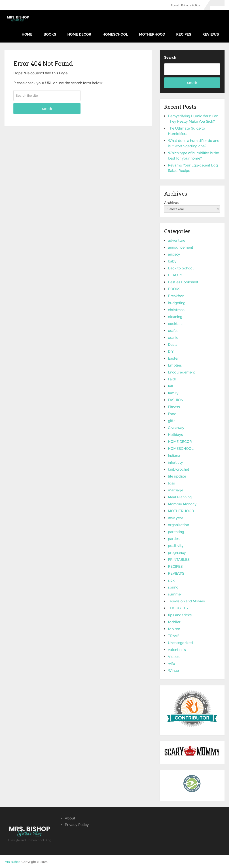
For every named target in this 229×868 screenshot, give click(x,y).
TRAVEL (175, 636)
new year (176, 518)
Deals (173, 344)
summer (175, 594)
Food (172, 414)
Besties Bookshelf (183, 282)
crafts (173, 331)
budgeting (177, 303)
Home (27, 34)
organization (178, 525)
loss (171, 483)
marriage (176, 490)
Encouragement (181, 372)
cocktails (176, 324)
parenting (176, 532)
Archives (171, 203)
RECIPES (184, 34)
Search (47, 109)
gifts (172, 421)
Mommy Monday (182, 504)
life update (177, 476)
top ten (174, 629)
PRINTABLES (179, 560)
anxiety (174, 254)
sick (171, 580)
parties (174, 539)
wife (171, 664)
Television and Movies (186, 601)
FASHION (176, 400)
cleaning (175, 317)
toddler (174, 622)
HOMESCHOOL (115, 34)
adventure (177, 240)
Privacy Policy (191, 5)
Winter (174, 671)
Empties (175, 365)
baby (172, 261)
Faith (172, 379)
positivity (176, 546)
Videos (174, 657)
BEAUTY (175, 275)
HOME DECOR (79, 34)
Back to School (181, 268)
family (173, 393)
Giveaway (176, 428)
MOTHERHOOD (152, 34)
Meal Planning (180, 497)
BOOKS (50, 34)
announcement (181, 247)
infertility (175, 462)
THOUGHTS (178, 608)
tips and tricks (180, 615)
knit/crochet (179, 469)
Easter (173, 358)
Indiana (174, 455)
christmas (176, 310)
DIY (171, 351)
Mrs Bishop (13, 862)
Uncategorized (180, 643)
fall (171, 386)
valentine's (177, 650)
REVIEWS (211, 34)
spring (173, 587)
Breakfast (176, 296)
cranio (173, 338)
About (175, 5)
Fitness (174, 407)
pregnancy (177, 553)
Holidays (175, 435)
